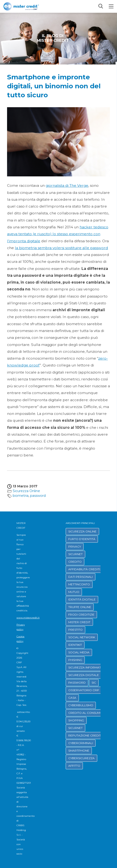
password (38, 496)
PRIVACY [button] (75, 547)
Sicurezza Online (26, 491)
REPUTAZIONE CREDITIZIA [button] (87, 735)
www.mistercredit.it (28, 618)
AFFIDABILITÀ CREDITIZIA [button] (87, 569)
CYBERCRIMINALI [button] (81, 743)
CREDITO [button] (75, 562)
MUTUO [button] (74, 592)
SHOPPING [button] (76, 720)
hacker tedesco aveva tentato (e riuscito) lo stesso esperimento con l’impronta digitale (58, 234)
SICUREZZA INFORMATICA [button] (87, 667)
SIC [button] (94, 683)
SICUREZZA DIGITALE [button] (84, 675)
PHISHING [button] (75, 660)
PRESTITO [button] (75, 630)
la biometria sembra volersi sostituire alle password (61, 248)
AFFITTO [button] (74, 766)
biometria (21, 496)
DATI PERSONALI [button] (81, 577)
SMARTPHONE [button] (79, 751)
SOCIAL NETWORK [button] (82, 637)
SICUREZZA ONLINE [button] (82, 531)
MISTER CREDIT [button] (79, 622)
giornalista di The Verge (67, 185)
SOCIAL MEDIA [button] (79, 652)
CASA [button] (72, 698)
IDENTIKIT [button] (75, 645)
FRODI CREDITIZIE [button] (81, 615)
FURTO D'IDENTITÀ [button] (82, 539)
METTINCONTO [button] (79, 584)
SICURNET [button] (75, 554)
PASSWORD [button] (77, 683)
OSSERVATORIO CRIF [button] (84, 690)
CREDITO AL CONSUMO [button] (85, 713)
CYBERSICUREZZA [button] (81, 758)
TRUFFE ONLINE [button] (80, 607)
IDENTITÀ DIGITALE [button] (82, 599)
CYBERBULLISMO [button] (81, 705)
